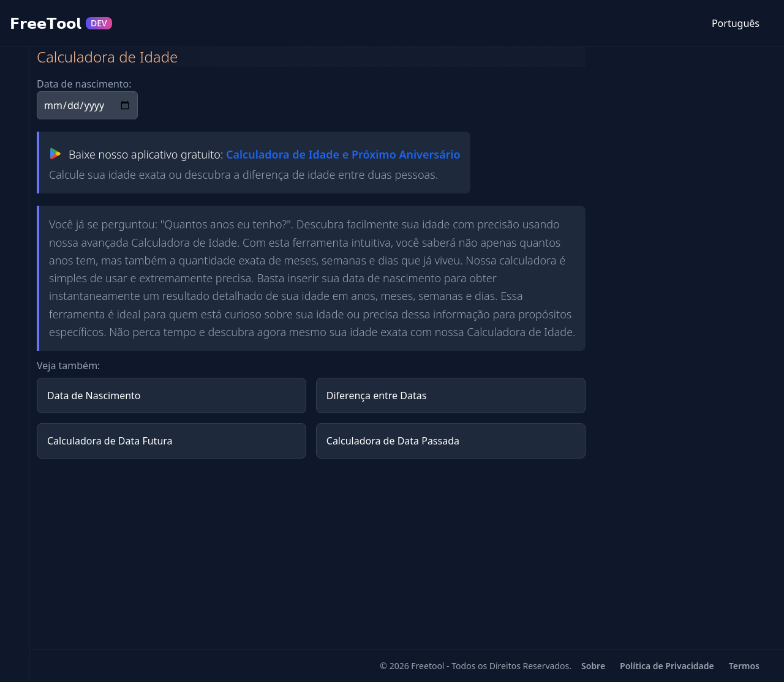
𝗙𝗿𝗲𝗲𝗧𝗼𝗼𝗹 (61, 23)
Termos (744, 666)
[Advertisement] (311, 554)
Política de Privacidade (667, 666)
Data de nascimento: (84, 84)
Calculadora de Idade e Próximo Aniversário (343, 154)
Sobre (593, 666)
